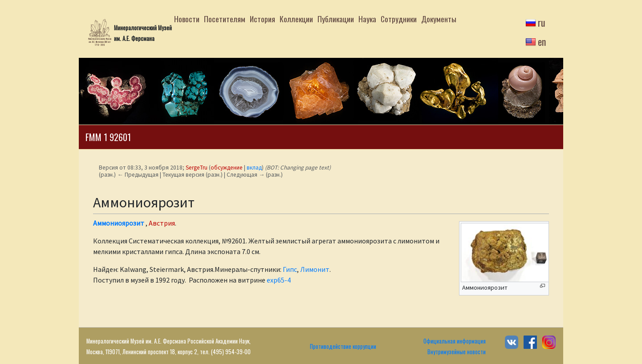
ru (542, 22)
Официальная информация (455, 341)
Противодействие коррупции (343, 346)
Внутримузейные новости (457, 352)
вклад (254, 168)
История (262, 19)
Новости (187, 19)
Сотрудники (399, 19)
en (542, 41)
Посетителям (225, 19)
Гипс (290, 269)
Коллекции (296, 19)
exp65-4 (279, 280)
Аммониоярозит (119, 223)
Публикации (336, 19)
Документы (439, 19)
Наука (367, 19)
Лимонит (315, 269)
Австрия (162, 223)
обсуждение (227, 168)
